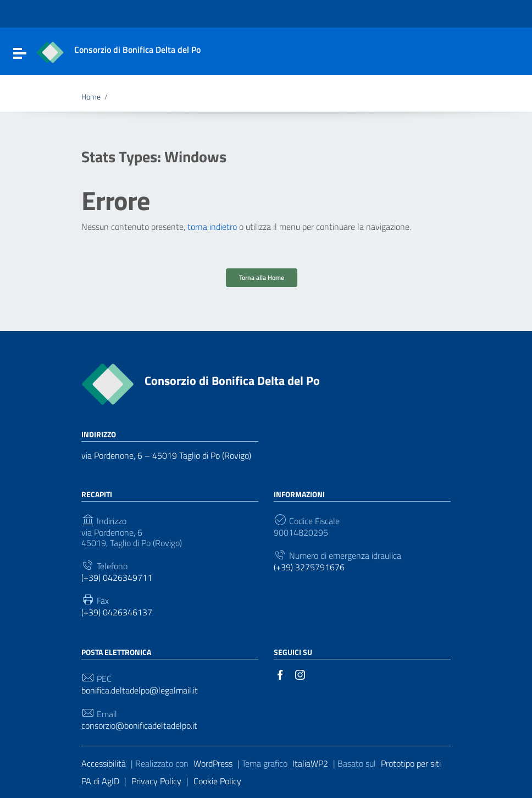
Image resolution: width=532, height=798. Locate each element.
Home (91, 97)
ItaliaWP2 (310, 763)
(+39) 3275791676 (309, 567)
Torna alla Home (262, 277)
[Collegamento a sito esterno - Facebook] (280, 674)
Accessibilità (104, 763)
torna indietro (212, 227)
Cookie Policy (217, 781)
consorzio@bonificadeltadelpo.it (139, 726)
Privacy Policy (156, 781)
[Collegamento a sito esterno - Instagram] (300, 674)
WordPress (213, 763)
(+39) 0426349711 (117, 578)
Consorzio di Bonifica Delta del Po (232, 381)
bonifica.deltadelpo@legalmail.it (140, 690)
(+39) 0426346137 (117, 612)
